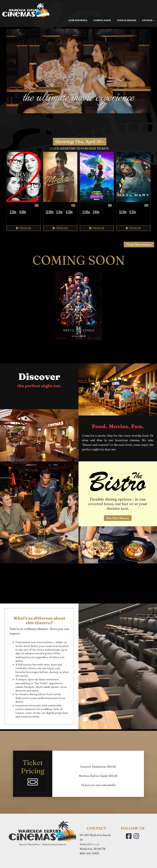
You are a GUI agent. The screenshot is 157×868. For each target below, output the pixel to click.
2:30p (13, 212)
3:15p (59, 212)
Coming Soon (102, 41)
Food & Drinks (127, 41)
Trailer (24, 228)
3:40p (96, 212)
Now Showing (78, 41)
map (95, 844)
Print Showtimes (139, 244)
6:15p (133, 212)
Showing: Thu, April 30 (80, 142)
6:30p (69, 212)
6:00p (23, 212)
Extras (148, 41)
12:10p (123, 212)
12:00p (49, 212)
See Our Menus (118, 518)
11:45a (86, 212)
